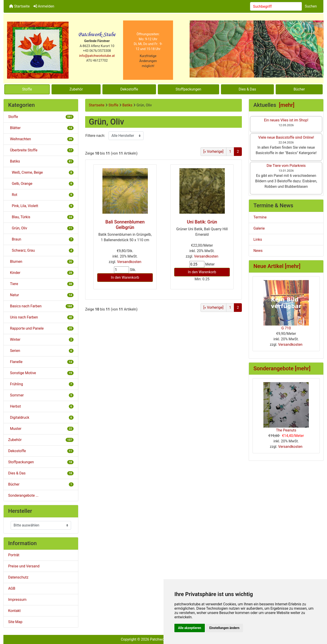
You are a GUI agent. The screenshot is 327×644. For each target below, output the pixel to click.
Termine (260, 217)
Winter (41, 340)
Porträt (14, 555)
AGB (12, 588)
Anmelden (44, 6)
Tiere (41, 284)
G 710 (286, 305)
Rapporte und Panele (41, 328)
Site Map (15, 622)
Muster (41, 429)
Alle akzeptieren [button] (190, 628)
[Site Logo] (38, 50)
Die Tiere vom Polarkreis (286, 166)
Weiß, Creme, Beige (41, 172)
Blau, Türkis (41, 217)
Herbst (41, 406)
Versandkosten (129, 262)
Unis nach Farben (41, 317)
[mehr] (287, 105)
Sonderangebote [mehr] (282, 368)
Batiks (127, 105)
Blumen (41, 262)
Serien (41, 351)
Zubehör (76, 89)
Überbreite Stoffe (41, 150)
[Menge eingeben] (121, 270)
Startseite (19, 6)
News (258, 251)
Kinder (41, 273)
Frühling (41, 384)
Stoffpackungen (188, 89)
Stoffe (27, 89)
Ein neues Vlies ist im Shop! (286, 120)
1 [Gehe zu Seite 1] (230, 152)
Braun (41, 239)
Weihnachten (41, 139)
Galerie (259, 228)
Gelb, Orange (41, 184)
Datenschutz (18, 577)
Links (258, 239)
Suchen (311, 6)
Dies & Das (247, 89)
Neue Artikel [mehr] (277, 266)
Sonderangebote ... (23, 495)
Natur (41, 295)
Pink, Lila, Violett (41, 206)
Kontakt (14, 611)
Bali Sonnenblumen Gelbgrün (125, 225)
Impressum (17, 600)
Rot (41, 195)
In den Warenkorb (125, 277)
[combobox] (276, 6)
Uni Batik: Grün (202, 222)
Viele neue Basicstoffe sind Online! (286, 137)
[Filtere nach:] (126, 136)
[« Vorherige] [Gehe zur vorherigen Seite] (213, 152)
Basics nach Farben (41, 306)
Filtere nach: (95, 136)
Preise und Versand (24, 566)
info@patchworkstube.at (97, 56)
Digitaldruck (41, 417)
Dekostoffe (129, 89)
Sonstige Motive (41, 373)
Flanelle (41, 362)
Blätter (41, 128)
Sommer (41, 395)
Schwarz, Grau (41, 250)
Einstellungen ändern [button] (224, 628)
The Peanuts (286, 407)
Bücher (299, 89)
